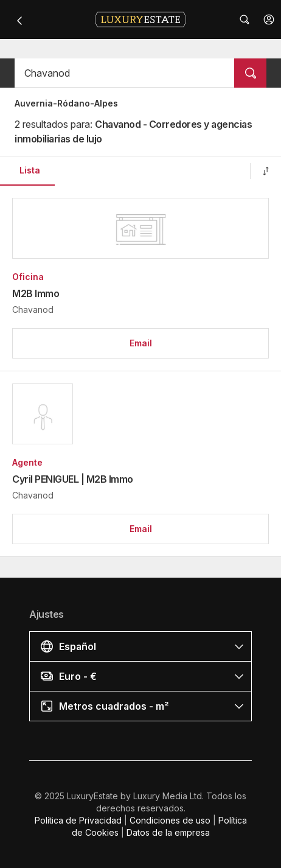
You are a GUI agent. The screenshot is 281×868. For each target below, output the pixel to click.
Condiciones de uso (170, 820)
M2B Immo (36, 293)
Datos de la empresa (168, 832)
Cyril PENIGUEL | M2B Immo (73, 479)
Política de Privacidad (78, 820)
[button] (269, 19)
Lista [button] (30, 170)
